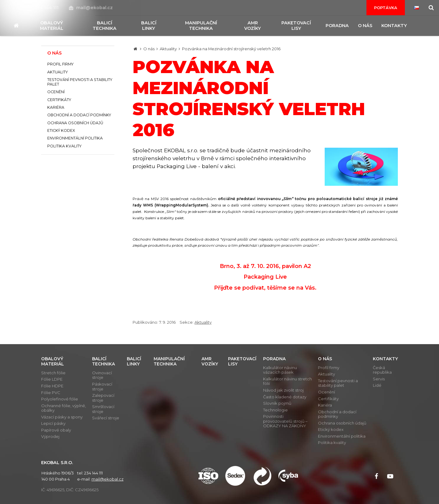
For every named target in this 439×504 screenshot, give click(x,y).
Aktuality (168, 49)
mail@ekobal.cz (91, 8)
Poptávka (386, 8)
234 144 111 (44, 8)
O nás (149, 49)
